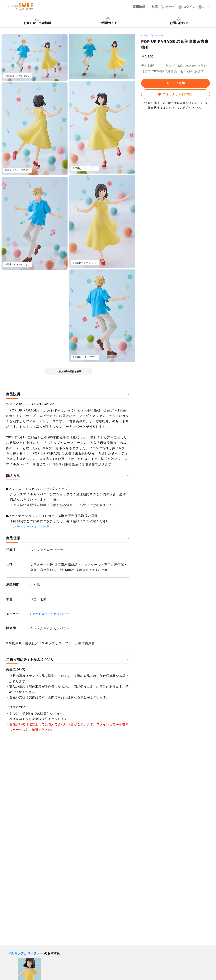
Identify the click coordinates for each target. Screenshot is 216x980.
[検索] (153, 7)
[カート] (168, 7)
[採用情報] (136, 7)
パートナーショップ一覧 (31, 527)
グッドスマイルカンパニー (50, 614)
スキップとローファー (154, 35)
